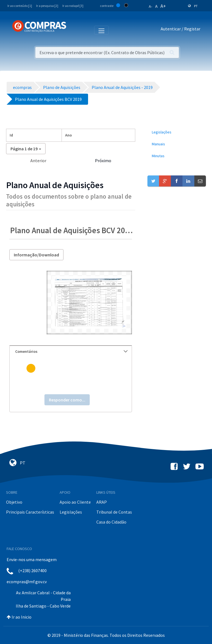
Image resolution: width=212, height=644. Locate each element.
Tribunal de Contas (114, 512)
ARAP (102, 502)
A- (151, 6)
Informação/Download (36, 255)
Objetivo (14, 502)
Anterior (38, 161)
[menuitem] (177, 132)
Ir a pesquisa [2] (47, 6)
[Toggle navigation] (74, 30)
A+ (163, 6)
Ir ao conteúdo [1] (20, 6)
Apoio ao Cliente (75, 502)
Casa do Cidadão (111, 522)
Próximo (103, 161)
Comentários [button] (71, 351)
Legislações (71, 512)
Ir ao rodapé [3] (73, 6)
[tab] (71, 352)
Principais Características (30, 512)
